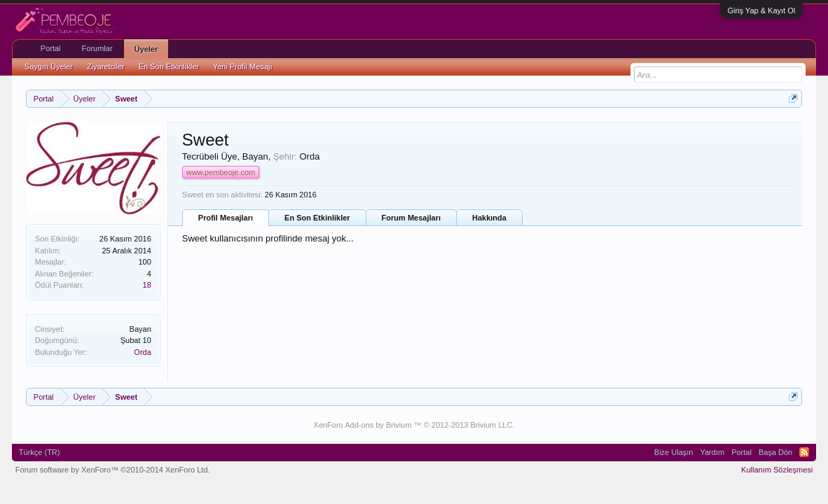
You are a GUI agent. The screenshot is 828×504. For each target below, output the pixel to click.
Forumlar (97, 48)
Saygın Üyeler (49, 66)
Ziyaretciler (106, 66)
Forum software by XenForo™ (113, 470)
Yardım (712, 452)
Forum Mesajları (411, 218)
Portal (51, 48)
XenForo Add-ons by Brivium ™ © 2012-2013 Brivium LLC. (414, 425)
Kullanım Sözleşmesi (777, 470)
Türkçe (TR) (40, 452)
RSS (804, 452)
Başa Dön (775, 452)
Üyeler (146, 49)
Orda (142, 352)
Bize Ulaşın (674, 452)
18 (147, 285)
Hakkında (489, 218)
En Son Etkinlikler (317, 218)
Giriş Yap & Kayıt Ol (761, 10)
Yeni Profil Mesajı (243, 66)
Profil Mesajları (226, 218)
